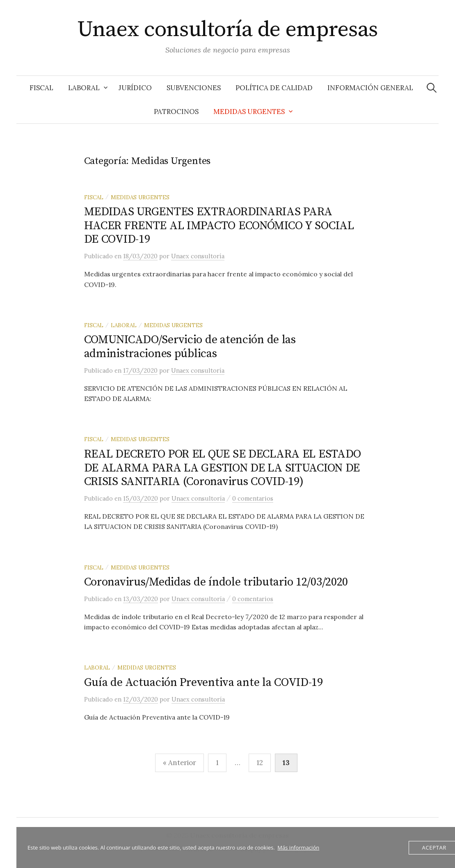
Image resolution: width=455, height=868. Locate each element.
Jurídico (135, 88)
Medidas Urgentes (249, 112)
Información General (370, 88)
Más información (298, 847)
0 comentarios (253, 498)
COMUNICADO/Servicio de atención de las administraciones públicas (190, 347)
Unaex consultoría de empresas (227, 30)
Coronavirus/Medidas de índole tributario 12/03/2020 (216, 582)
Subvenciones (194, 88)
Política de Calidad (274, 88)
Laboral (84, 88)
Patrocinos (176, 112)
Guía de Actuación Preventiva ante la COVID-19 (203, 682)
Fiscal (41, 88)
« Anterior (179, 763)
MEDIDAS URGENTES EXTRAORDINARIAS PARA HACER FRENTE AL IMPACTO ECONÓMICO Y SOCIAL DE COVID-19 (219, 226)
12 (260, 763)
